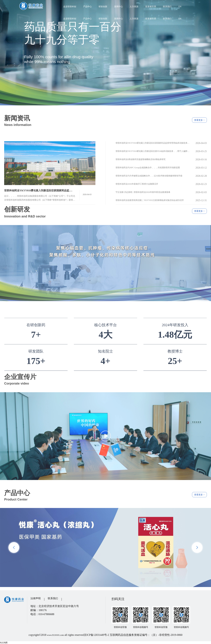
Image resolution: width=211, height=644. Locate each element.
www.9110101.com (55, 635)
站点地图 (4, 643)
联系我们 (167, 7)
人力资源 (134, 7)
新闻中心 (119, 7)
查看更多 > (197, 115)
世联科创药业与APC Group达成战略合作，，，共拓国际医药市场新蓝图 (153, 197)
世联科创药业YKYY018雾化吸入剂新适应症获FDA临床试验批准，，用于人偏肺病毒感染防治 (153, 181)
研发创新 (103, 7)
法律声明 (37, 599)
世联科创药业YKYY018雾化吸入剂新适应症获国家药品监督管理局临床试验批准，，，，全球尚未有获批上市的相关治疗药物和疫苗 (153, 172)
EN (180, 7)
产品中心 (87, 7)
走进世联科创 (70, 7)
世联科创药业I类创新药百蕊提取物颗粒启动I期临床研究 (145, 189)
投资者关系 (151, 7)
